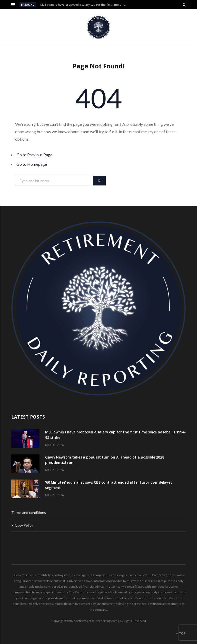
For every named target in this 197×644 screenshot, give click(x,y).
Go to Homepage (32, 164)
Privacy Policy (22, 525)
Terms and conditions (29, 512)
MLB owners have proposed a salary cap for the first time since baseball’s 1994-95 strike (85, 5)
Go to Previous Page (34, 155)
